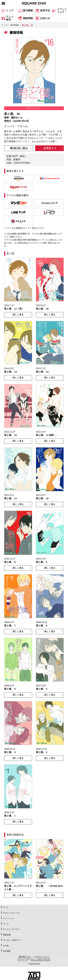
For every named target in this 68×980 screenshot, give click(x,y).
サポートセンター (44, 958)
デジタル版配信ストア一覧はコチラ (25, 228)
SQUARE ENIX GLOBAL (41, 960)
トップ (4, 25)
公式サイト (50, 148)
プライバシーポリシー (26, 958)
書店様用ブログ (25, 957)
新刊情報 (15, 25)
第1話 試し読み (19, 148)
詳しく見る (18, 315)
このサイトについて (42, 957)
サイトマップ (23, 960)
